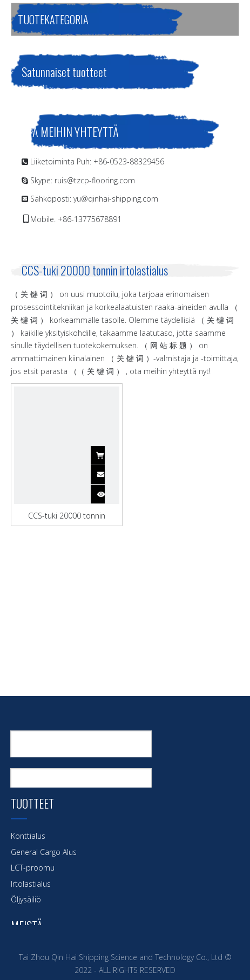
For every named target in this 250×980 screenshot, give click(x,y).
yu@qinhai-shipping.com (116, 199)
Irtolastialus (31, 884)
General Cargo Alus (44, 852)
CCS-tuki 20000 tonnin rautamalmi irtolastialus (66, 515)
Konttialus (28, 836)
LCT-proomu (33, 868)
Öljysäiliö (26, 899)
